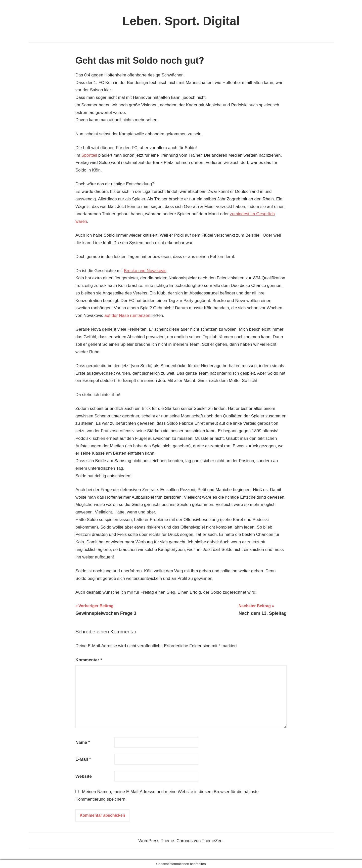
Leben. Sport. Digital (181, 21)
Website (84, 776)
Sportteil (89, 155)
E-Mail (83, 759)
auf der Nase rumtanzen (127, 315)
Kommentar (89, 660)
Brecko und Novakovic (145, 271)
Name (83, 742)
